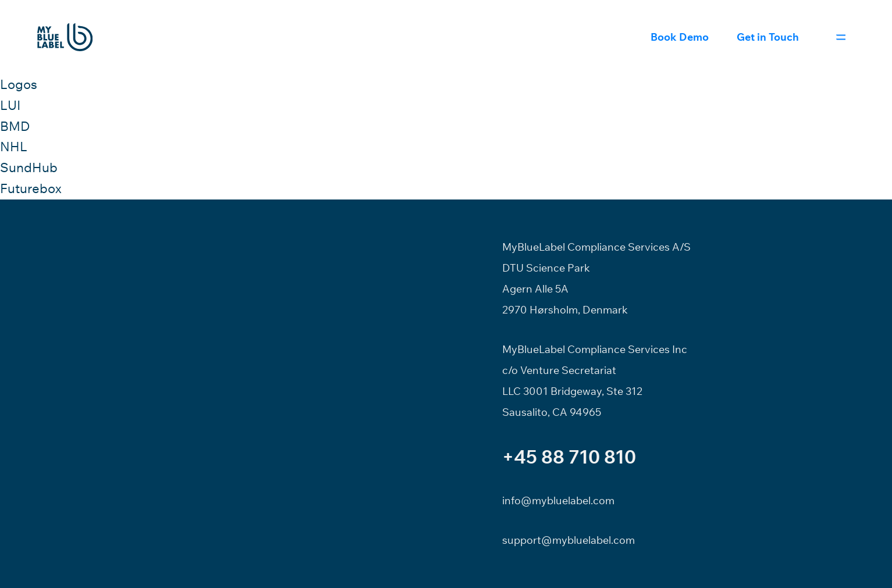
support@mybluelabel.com (568, 540)
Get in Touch (768, 37)
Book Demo (680, 37)
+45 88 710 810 (569, 457)
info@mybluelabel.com (558, 500)
